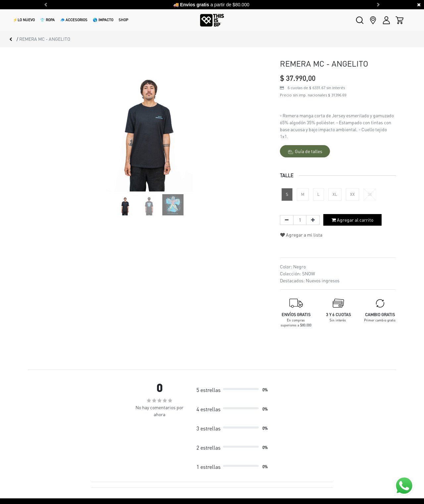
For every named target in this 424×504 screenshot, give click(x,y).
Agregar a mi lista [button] (301, 235)
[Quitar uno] (287, 220)
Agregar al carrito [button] (352, 220)
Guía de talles (305, 151)
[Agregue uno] (313, 220)
